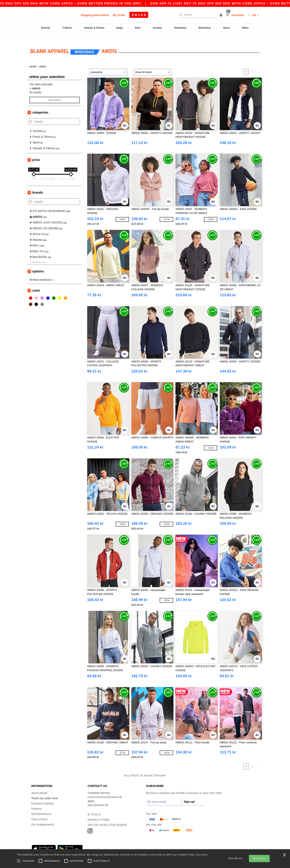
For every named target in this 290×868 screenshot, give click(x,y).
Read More (202, 855)
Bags (120, 28)
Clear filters (55, 92)
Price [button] (36, 151)
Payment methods (43, 795)
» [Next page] (259, 63)
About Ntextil (39, 785)
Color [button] (36, 282)
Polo (138, 28)
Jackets (157, 28)
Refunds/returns (41, 805)
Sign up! (189, 793)
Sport (226, 28)
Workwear (205, 28)
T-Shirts (67, 28)
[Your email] (164, 793)
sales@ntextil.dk (98, 797)
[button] (222, 15)
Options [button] (38, 263)
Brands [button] (38, 184)
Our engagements (42, 816)
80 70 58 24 (95, 806)
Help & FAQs (39, 811)
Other (245, 28)
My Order (119, 15)
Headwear (180, 28)
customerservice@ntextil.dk (105, 789)
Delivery (36, 800)
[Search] (197, 15)
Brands (46, 28)
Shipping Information (95, 15)
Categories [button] (40, 104)
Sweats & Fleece (94, 28)
